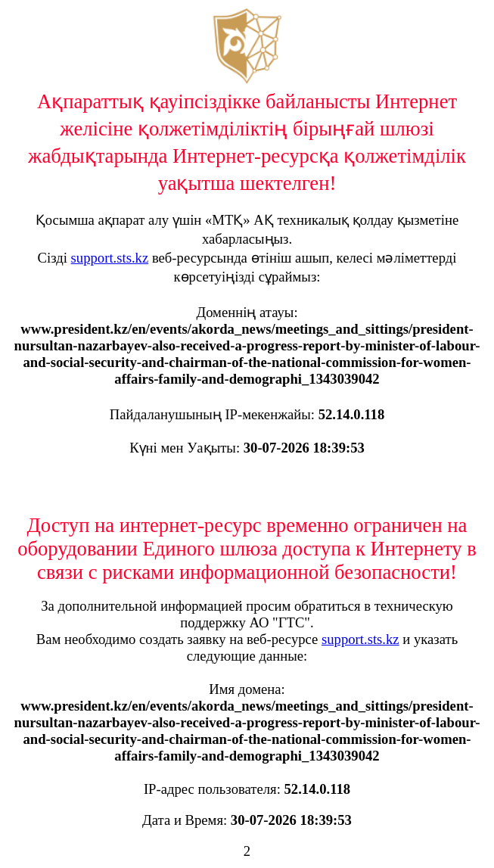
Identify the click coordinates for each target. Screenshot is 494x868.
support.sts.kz (110, 258)
